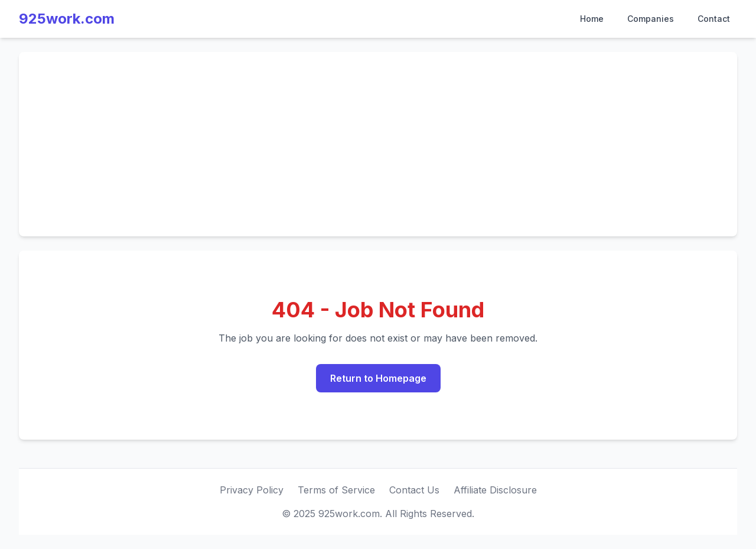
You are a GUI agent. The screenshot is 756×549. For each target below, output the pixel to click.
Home (592, 19)
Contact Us (414, 490)
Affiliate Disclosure (495, 490)
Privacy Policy (252, 490)
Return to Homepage (378, 378)
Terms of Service (336, 490)
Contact (714, 19)
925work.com (67, 19)
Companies (651, 19)
